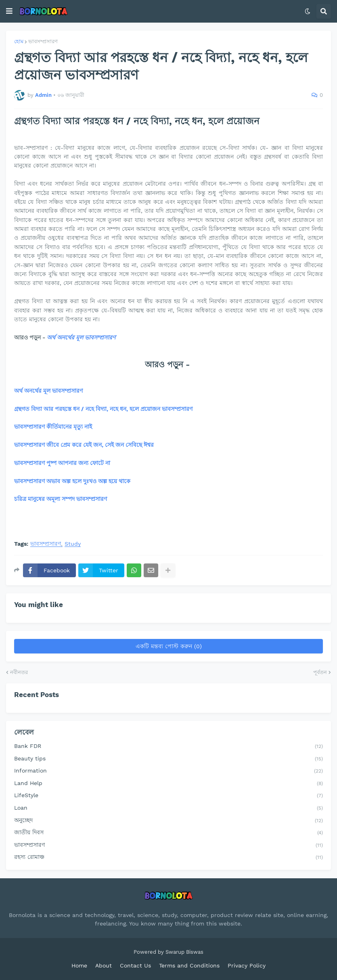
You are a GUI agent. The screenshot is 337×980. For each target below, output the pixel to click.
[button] (9, 11)
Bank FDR (168, 747)
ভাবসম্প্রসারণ (43, 41)
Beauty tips (168, 759)
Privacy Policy (247, 965)
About (104, 965)
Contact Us (135, 965)
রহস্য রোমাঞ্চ (168, 858)
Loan (168, 808)
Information (168, 771)
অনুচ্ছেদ (168, 821)
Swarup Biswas (184, 952)
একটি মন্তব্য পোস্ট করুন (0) (169, 646)
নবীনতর (19, 672)
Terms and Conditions (189, 965)
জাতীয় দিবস (168, 833)
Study (73, 544)
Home (79, 965)
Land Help (168, 784)
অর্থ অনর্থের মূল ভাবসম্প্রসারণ (81, 337)
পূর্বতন (320, 672)
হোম (19, 41)
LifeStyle (168, 796)
